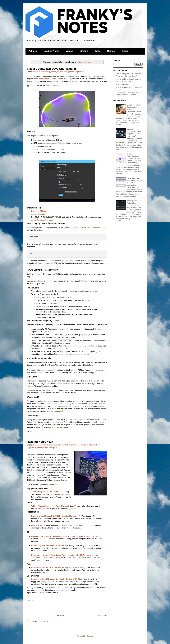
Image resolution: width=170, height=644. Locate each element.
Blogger (90, 636)
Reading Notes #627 (40, 442)
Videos (69, 51)
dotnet (54, 72)
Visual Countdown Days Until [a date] (51, 69)
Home (60, 616)
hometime (57, 79)
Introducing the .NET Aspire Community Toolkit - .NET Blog (57, 579)
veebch (68, 79)
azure (44, 445)
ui (56, 448)
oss (62, 72)
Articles (33, 51)
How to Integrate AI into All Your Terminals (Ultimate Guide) (128, 75)
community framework (67, 445)
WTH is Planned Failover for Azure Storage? (50, 506)
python (71, 72)
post (66, 72)
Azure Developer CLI (95, 227)
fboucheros (52, 427)
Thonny (40, 281)
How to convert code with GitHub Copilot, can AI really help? (134, 133)
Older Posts (101, 616)
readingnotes (42, 448)
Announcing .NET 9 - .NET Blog (45, 492)
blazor (41, 72)
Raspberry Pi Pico (39, 211)
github (91, 445)
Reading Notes (51, 51)
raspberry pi (80, 72)
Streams (84, 51)
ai (34, 445)
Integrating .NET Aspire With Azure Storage (50, 567)
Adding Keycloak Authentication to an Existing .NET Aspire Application (134, 204)
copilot (79, 445)
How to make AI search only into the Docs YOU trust (129, 80)
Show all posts (85, 62)
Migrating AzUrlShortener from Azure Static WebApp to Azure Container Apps (134, 158)
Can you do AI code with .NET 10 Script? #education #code (129, 94)
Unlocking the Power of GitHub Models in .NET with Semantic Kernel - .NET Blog (66, 536)
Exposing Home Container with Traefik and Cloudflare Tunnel (134, 108)
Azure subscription (39, 214)
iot (58, 72)
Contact (111, 51)
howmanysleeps (43, 79)
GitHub (55, 86)
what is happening (123, 84)
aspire (36, 72)
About (125, 51)
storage (52, 448)
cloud (55, 445)
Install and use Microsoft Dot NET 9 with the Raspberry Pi (56, 516)
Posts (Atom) (43, 621)
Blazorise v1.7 (37, 525)
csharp (48, 72)
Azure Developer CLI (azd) (42, 220)
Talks (98, 51)
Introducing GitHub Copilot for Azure (47, 546)
